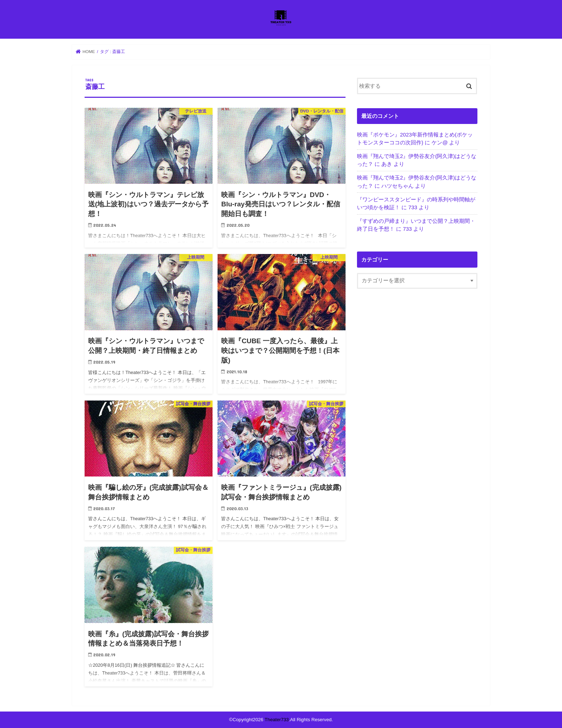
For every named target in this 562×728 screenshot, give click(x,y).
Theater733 (277, 720)
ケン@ (440, 143)
